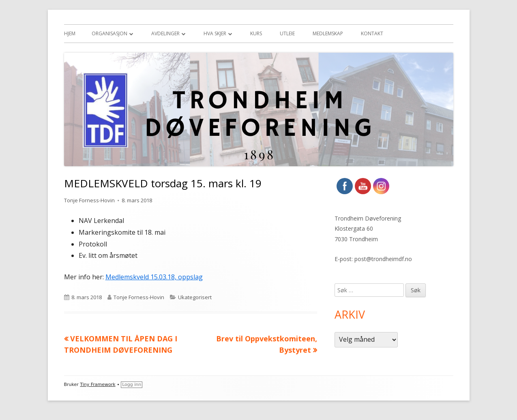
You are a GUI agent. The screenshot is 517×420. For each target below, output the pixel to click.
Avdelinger (165, 33)
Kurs (256, 33)
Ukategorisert (195, 297)
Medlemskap (328, 33)
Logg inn (132, 385)
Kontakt (372, 33)
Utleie (287, 33)
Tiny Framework (98, 385)
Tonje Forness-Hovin (89, 200)
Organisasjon (109, 33)
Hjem (70, 33)
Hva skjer (215, 33)
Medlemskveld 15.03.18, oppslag (154, 277)
